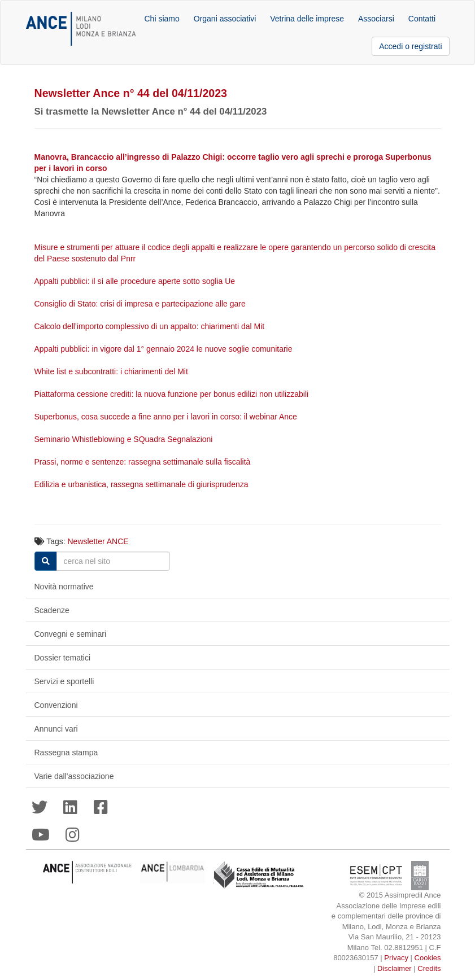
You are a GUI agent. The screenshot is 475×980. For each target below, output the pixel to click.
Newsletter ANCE (98, 541)
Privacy (396, 958)
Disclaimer (395, 968)
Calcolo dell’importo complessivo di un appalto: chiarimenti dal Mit (151, 326)
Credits (429, 968)
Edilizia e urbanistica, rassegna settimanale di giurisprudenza (143, 484)
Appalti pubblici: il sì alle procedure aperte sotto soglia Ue (135, 281)
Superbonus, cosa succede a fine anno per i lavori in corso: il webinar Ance (167, 417)
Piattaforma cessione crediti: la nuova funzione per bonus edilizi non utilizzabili (173, 394)
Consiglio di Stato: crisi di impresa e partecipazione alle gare (141, 304)
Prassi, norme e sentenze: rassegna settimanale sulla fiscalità (144, 462)
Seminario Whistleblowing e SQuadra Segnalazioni (125, 439)
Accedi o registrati (410, 46)
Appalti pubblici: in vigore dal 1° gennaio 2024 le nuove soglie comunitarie (165, 349)
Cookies (428, 958)
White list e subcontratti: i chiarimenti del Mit (112, 371)
